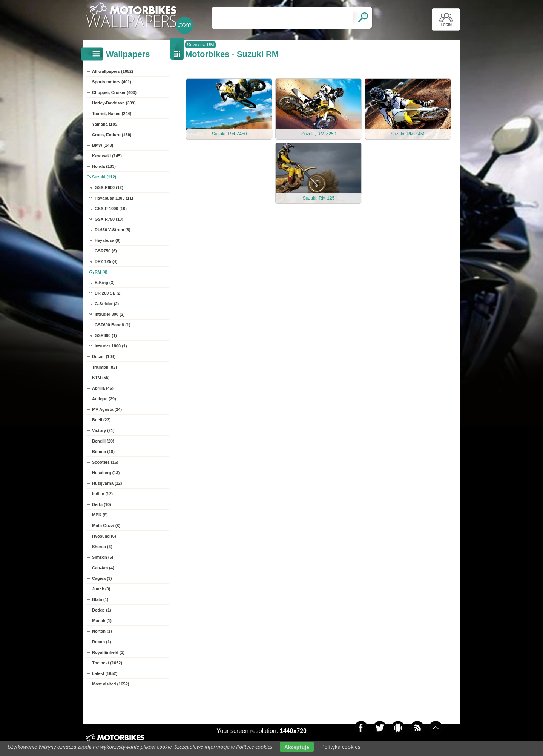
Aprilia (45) (103, 388)
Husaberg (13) (106, 473)
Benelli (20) (103, 441)
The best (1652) (107, 663)
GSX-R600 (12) (109, 187)
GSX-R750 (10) (109, 219)
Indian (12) (102, 494)
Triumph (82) (104, 367)
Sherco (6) (102, 547)
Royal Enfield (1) (108, 652)
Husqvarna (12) (107, 483)
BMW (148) (103, 145)
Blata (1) (100, 599)
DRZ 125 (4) (106, 261)
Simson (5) (103, 557)
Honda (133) (104, 166)
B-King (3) (105, 283)
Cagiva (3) (102, 578)
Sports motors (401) (112, 82)
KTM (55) (101, 378)
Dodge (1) (102, 610)
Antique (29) (104, 399)
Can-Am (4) (103, 568)
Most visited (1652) (110, 684)
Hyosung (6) (104, 536)
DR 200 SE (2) (108, 293)
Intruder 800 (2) (110, 314)
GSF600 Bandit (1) (113, 325)
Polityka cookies (341, 747)
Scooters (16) (105, 462)
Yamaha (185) (105, 124)
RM (211, 45)
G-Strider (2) (107, 304)
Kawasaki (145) (107, 156)
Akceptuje (297, 747)
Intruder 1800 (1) (111, 346)
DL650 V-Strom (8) (113, 230)
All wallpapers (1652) (113, 71)
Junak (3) (101, 589)
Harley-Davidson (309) (114, 103)
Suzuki (194, 45)
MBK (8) (100, 515)
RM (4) (101, 272)
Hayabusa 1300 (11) (114, 198)
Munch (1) (102, 621)
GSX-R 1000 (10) (111, 209)
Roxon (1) (102, 642)
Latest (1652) (105, 673)
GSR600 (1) (106, 335)
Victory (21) (103, 430)
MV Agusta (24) (107, 409)
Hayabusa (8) (107, 240)
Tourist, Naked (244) (112, 114)
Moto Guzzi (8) (106, 526)
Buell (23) (101, 420)
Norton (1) (102, 631)
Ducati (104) (104, 356)
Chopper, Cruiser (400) (114, 92)
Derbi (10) (102, 504)
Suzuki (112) (104, 177)
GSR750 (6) (106, 251)
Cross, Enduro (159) (112, 135)
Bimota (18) (103, 452)
